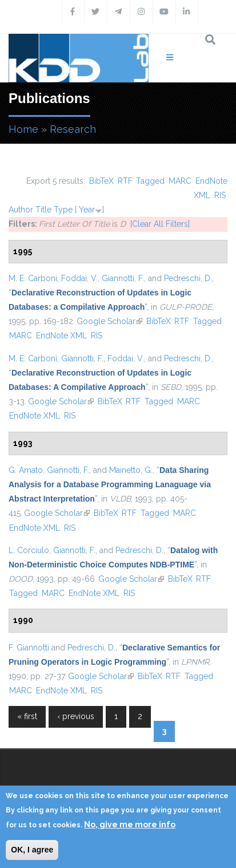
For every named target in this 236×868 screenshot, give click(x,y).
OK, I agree (32, 850)
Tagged (150, 181)
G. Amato (26, 470)
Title (43, 210)
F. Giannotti (29, 648)
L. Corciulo (29, 550)
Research (73, 129)
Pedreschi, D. (188, 278)
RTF (125, 181)
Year (87, 210)
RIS (220, 195)
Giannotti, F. (123, 278)
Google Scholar (109, 321)
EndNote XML (61, 336)
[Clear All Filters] (160, 224)
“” (110, 484)
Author (21, 210)
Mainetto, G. (131, 470)
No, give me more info (130, 824)
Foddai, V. (79, 278)
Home (23, 129)
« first (27, 716)
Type (63, 210)
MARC (180, 181)
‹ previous (76, 716)
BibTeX (101, 181)
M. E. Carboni (33, 278)
